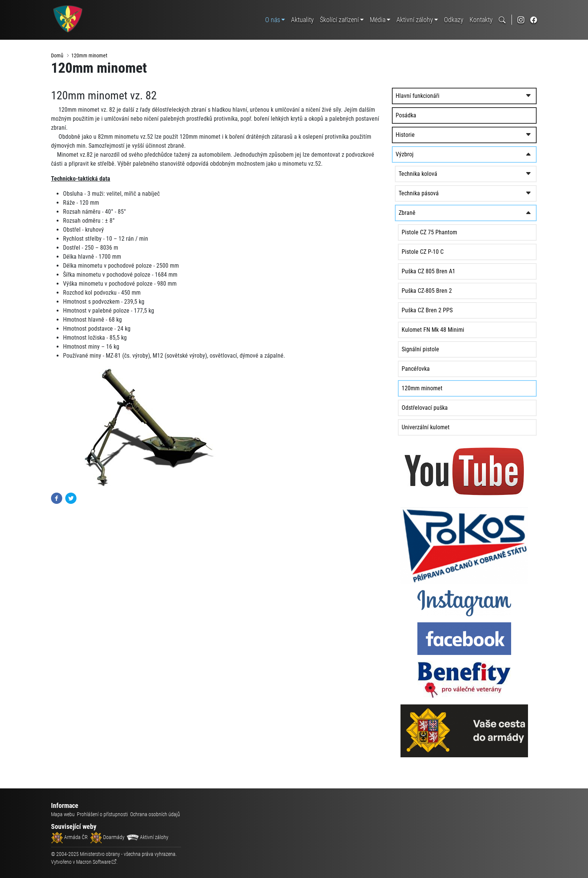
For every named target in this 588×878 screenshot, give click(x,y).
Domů (57, 55)
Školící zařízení (339, 20)
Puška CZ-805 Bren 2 (444, 292)
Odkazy (454, 20)
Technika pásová (436, 194)
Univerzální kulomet (443, 428)
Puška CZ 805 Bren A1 (446, 272)
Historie (423, 136)
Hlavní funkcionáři (435, 97)
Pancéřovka (433, 370)
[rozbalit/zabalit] (529, 97)
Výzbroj (422, 155)
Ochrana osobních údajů (155, 814)
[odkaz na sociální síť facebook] (534, 20)
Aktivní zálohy (415, 20)
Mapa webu (63, 814)
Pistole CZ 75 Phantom (447, 233)
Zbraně (425, 214)
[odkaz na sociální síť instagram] (521, 20)
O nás (273, 20)
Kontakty (481, 20)
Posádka (424, 116)
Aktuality (302, 20)
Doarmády (107, 837)
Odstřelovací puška (442, 409)
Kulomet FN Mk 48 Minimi (451, 331)
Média (378, 20)
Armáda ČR (69, 837)
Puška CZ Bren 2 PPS (445, 311)
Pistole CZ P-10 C (440, 253)
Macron (93, 862)
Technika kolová (436, 175)
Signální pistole (438, 350)
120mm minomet (89, 55)
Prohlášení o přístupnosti (102, 814)
